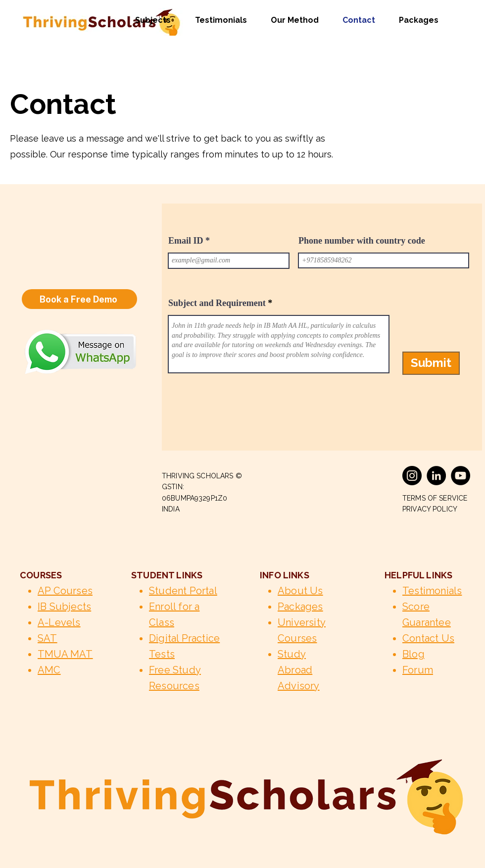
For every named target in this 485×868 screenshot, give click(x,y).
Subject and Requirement (217, 303)
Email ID (186, 241)
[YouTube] (461, 476)
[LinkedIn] (436, 476)
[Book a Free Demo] (79, 299)
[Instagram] (412, 476)
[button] (148, 20)
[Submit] (431, 363)
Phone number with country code (362, 241)
